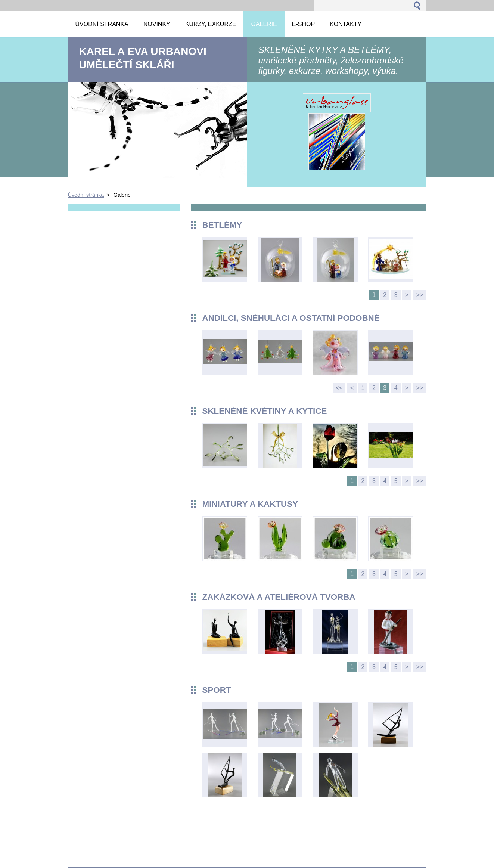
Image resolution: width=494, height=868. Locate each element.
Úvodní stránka (86, 195)
